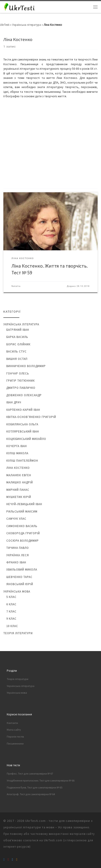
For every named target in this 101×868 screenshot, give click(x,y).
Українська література (27, 25)
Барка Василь (17, 337)
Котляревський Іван (23, 432)
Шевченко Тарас (19, 577)
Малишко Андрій (20, 482)
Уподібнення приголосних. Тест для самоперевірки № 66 (41, 780)
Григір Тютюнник (20, 381)
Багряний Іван (18, 330)
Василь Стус (16, 352)
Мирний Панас (18, 490)
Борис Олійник (18, 344)
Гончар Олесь (18, 373)
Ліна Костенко (18, 468)
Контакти (12, 723)
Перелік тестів (15, 737)
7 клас (11, 611)
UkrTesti (5, 25)
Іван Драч (14, 402)
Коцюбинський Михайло (26, 439)
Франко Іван (16, 562)
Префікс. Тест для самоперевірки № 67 (30, 774)
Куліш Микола (17, 453)
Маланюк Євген (19, 475)
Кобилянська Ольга (22, 424)
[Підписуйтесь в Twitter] (12, 859)
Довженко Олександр (24, 395)
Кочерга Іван (17, 446)
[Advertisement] (50, 143)
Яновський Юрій (20, 584)
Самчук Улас (16, 519)
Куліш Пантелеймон (22, 461)
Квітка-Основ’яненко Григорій (31, 417)
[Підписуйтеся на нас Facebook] (4, 859)
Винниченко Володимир (26, 366)
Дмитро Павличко (21, 388)
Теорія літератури (18, 633)
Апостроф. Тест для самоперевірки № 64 (31, 794)
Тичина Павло (18, 548)
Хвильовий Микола (22, 570)
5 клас (11, 597)
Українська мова (17, 592)
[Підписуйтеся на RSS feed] (17, 859)
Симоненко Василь (22, 526)
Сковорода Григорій (23, 533)
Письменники (15, 744)
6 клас (11, 604)
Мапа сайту (14, 730)
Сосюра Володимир (22, 541)
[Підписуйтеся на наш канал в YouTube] (8, 859)
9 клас (11, 619)
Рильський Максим (22, 512)
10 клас (12, 626)
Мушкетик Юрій (19, 497)
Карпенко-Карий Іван (23, 410)
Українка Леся (18, 555)
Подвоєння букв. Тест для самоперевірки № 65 (35, 787)
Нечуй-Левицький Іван (24, 504)
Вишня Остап (17, 359)
